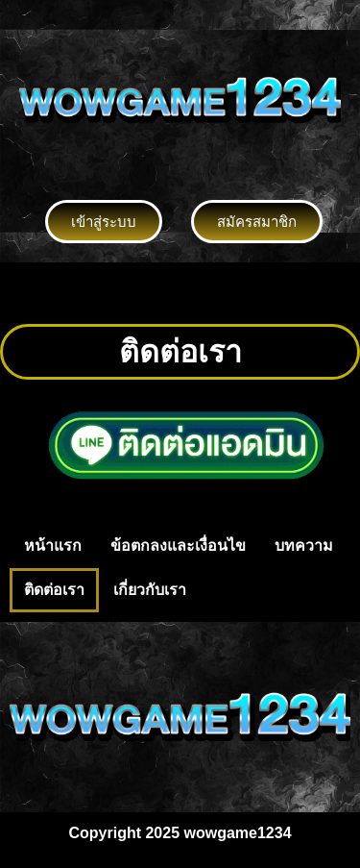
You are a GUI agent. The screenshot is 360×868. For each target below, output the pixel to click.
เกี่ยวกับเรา (150, 590)
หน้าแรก (53, 546)
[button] (180, 293)
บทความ (304, 546)
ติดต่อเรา (54, 590)
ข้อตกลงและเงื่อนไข (178, 546)
